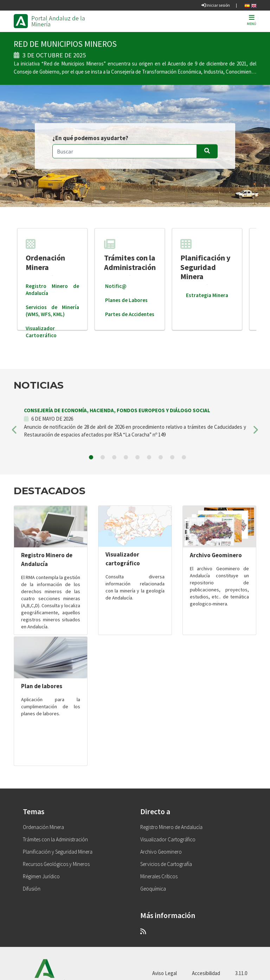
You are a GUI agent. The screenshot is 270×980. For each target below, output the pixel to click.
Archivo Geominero (216, 555)
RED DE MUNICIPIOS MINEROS (65, 44)
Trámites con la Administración (130, 255)
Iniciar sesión (216, 5)
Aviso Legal (165, 973)
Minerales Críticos (159, 876)
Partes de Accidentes (130, 314)
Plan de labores (42, 686)
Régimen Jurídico (41, 876)
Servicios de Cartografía (166, 864)
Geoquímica (153, 889)
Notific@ (116, 286)
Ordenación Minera (45, 255)
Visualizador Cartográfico (41, 332)
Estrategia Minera (207, 295)
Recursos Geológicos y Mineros (56, 864)
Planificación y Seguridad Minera (205, 260)
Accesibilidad (206, 973)
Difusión (32, 889)
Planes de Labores (126, 300)
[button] (15, 432)
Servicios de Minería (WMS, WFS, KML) (52, 311)
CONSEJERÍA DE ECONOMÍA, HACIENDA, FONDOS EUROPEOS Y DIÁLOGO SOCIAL (117, 410)
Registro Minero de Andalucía (171, 827)
